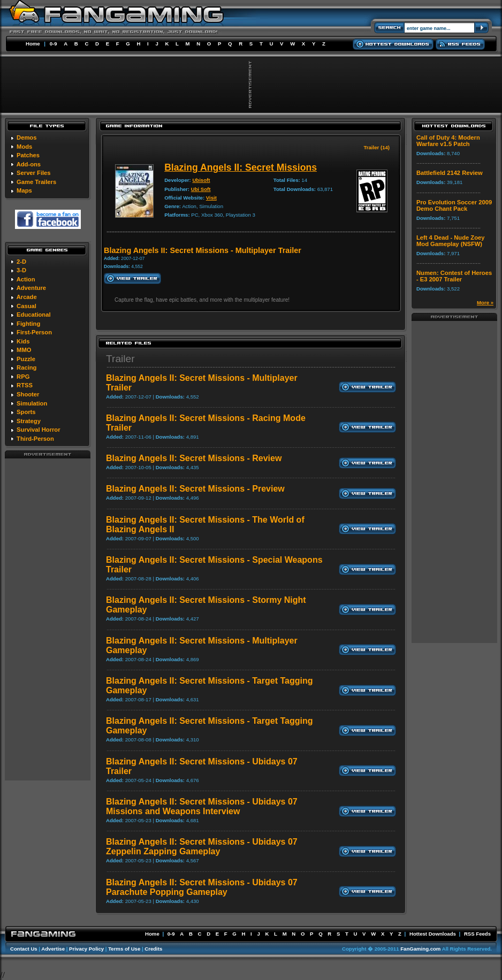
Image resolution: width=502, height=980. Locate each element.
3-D (21, 270)
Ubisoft (201, 180)
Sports (26, 412)
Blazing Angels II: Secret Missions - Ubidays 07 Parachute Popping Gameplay (202, 887)
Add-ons (29, 164)
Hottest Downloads (433, 934)
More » (485, 303)
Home (33, 44)
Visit (211, 198)
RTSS (25, 385)
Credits (153, 949)
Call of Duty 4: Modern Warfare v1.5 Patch (448, 141)
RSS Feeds (477, 934)
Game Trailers (36, 182)
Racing (26, 367)
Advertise (53, 949)
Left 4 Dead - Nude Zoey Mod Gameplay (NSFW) (450, 241)
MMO (24, 350)
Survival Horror (38, 430)
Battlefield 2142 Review (450, 173)
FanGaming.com (420, 949)
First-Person (34, 332)
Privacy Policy (86, 949)
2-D (21, 262)
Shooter (28, 394)
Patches (28, 155)
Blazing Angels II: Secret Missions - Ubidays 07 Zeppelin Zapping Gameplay (202, 847)
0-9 (54, 44)
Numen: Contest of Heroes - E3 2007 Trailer (454, 276)
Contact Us (24, 949)
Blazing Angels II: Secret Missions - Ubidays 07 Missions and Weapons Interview (202, 806)
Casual (26, 306)
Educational (33, 315)
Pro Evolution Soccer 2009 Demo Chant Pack (454, 205)
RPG (23, 377)
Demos (26, 137)
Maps (24, 190)
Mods (24, 147)
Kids (23, 341)
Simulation (32, 403)
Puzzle (26, 359)
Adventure (31, 288)
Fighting (28, 324)
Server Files (33, 173)
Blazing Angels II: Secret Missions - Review (194, 458)
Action (26, 279)
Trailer (120, 359)
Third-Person (35, 439)
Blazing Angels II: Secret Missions (241, 167)
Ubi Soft (201, 189)
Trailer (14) (377, 147)
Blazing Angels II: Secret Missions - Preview (195, 489)
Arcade (27, 297)
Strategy (29, 421)
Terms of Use (124, 949)
